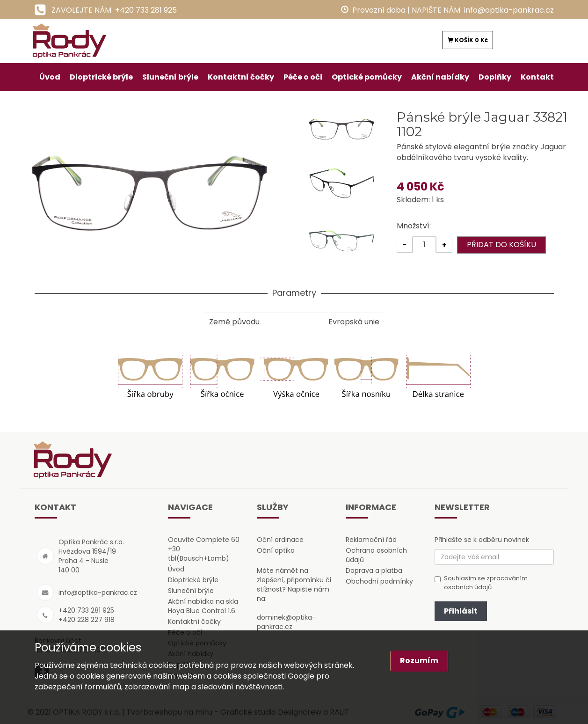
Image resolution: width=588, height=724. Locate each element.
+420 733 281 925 (146, 10)
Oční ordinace (280, 540)
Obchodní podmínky (379, 581)
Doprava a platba (374, 570)
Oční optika (276, 550)
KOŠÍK (468, 40)
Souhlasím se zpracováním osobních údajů (481, 583)
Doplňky (495, 77)
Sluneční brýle (170, 77)
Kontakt (537, 77)
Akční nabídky (440, 77)
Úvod (50, 77)
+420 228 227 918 (87, 620)
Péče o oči (303, 77)
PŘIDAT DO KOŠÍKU (501, 245)
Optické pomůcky (367, 77)
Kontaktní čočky (241, 77)
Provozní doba (379, 10)
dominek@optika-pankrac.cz (286, 622)
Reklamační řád (371, 540)
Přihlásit (461, 611)
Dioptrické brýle (101, 77)
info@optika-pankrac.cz (509, 10)
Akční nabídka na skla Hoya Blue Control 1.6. (203, 606)
